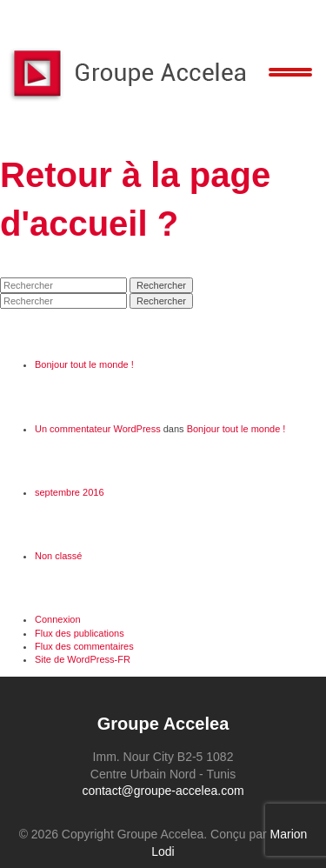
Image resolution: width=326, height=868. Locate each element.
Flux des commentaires (84, 646)
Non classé (58, 556)
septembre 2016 (70, 492)
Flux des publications (80, 633)
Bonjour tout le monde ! (84, 364)
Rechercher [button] (161, 285)
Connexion (58, 619)
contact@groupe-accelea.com (163, 791)
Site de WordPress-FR (83, 659)
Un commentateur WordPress (98, 429)
